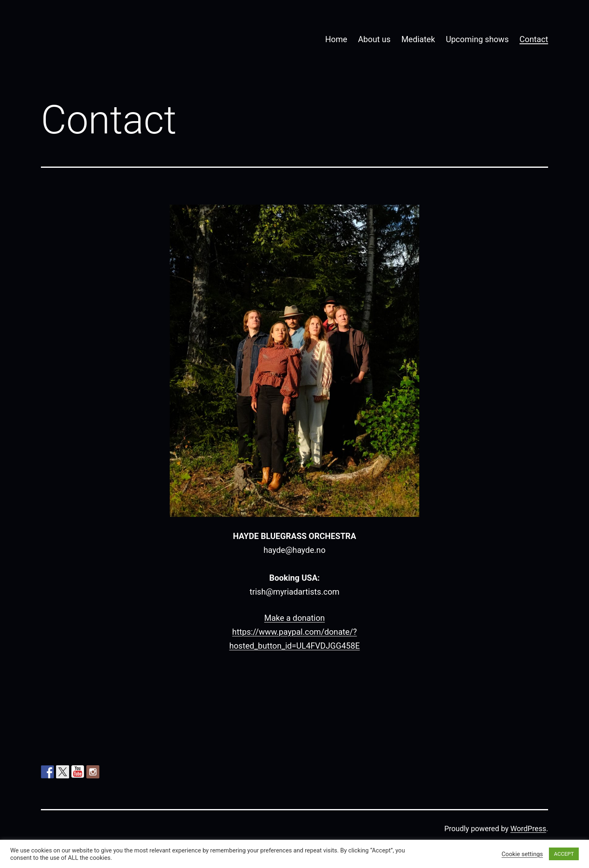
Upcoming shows (477, 39)
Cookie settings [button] (522, 854)
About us (374, 39)
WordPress (528, 829)
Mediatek (418, 39)
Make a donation (294, 618)
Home (336, 39)
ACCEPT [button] (564, 854)
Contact (534, 39)
